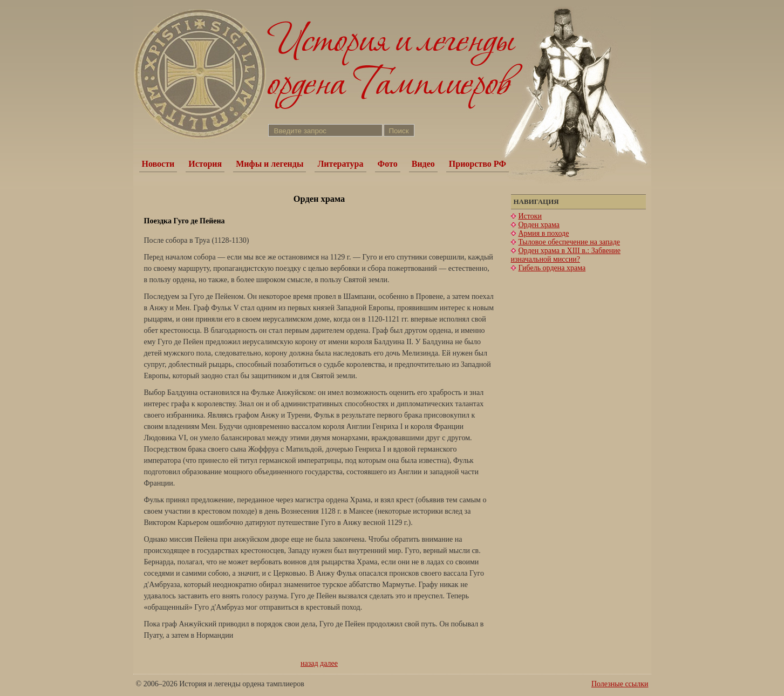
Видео (423, 164)
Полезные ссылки (620, 684)
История (205, 164)
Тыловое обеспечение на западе (569, 242)
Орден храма (539, 225)
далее (329, 663)
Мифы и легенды (270, 164)
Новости (158, 164)
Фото (388, 164)
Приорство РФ (478, 164)
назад (309, 663)
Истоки (530, 216)
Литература (340, 164)
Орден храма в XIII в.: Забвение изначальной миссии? (566, 255)
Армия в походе (544, 233)
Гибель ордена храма (552, 268)
